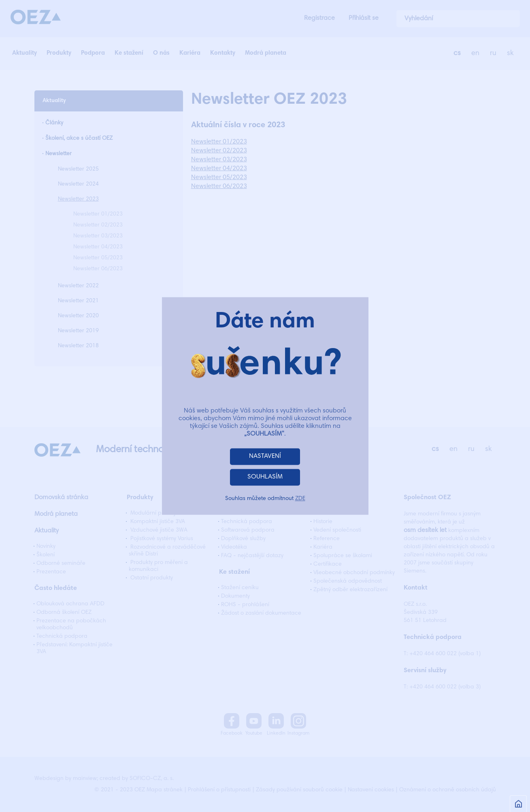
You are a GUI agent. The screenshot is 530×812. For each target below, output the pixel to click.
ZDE (300, 499)
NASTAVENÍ (265, 457)
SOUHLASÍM (265, 477)
